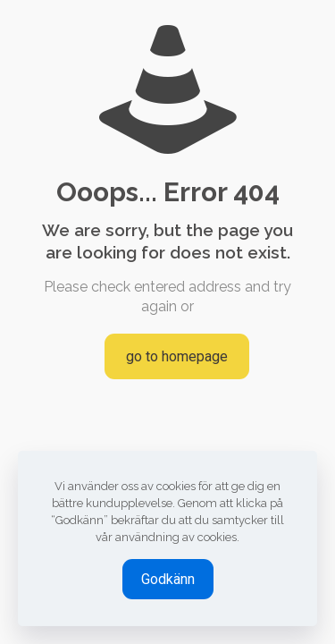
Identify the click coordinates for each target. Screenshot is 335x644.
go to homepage (177, 356)
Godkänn (168, 579)
